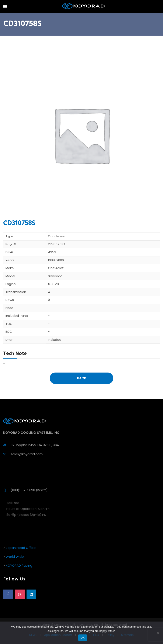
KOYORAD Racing (19, 565)
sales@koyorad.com (27, 454)
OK (82, 638)
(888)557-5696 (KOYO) (29, 490)
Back (82, 378)
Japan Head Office (21, 548)
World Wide (15, 557)
